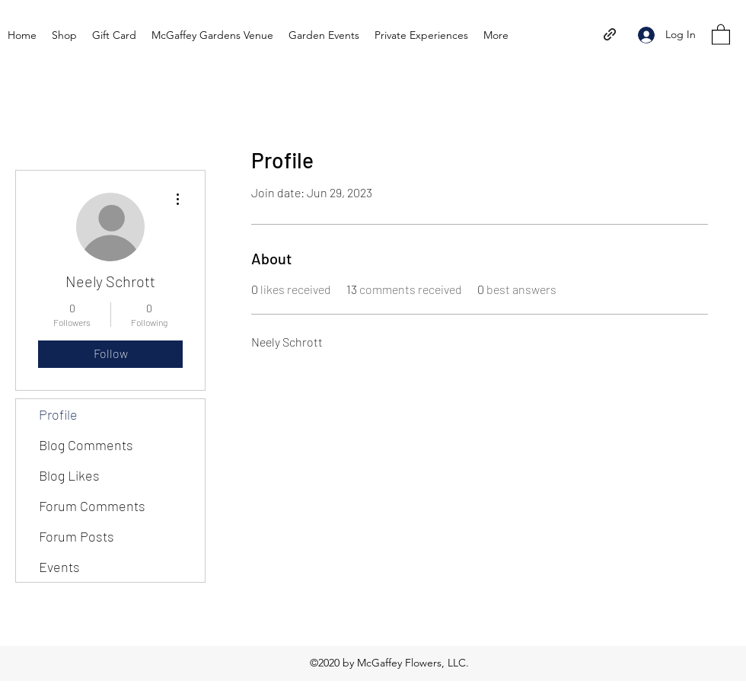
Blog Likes (69, 475)
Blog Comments (86, 445)
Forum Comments (92, 506)
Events (59, 567)
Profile (58, 414)
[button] (721, 34)
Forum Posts (77, 536)
